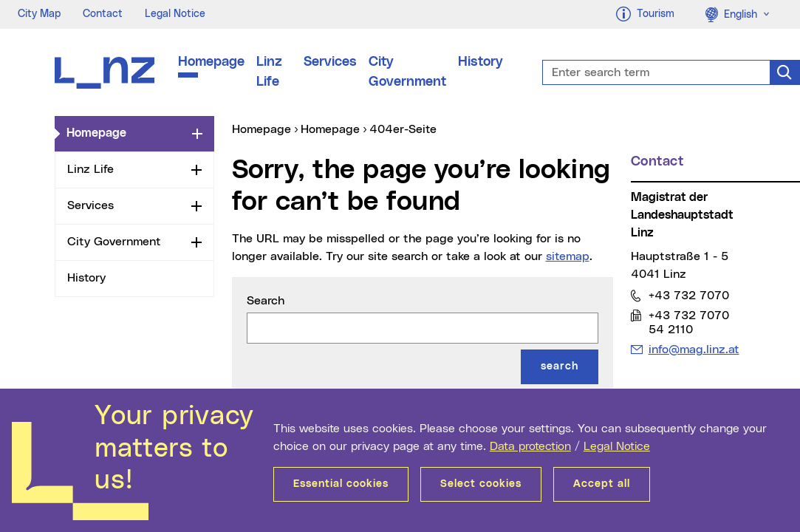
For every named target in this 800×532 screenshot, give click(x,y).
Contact (103, 14)
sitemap (568, 256)
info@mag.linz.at (694, 349)
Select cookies (481, 484)
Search (266, 301)
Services (330, 62)
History (481, 62)
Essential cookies (341, 484)
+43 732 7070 (688, 295)
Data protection (530, 446)
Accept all (602, 484)
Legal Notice (617, 446)
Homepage (211, 62)
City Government (407, 72)
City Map (39, 14)
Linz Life (269, 72)
